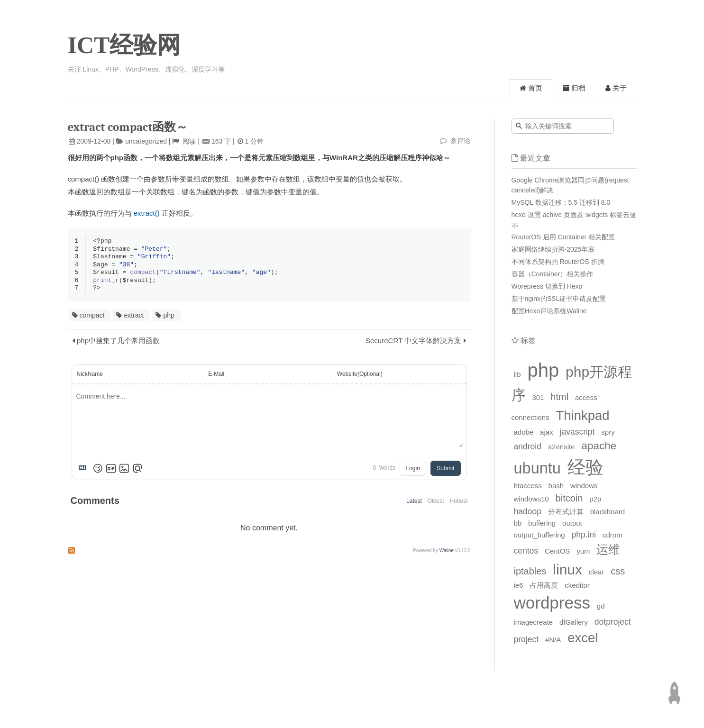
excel (583, 638)
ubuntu (537, 468)
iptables (530, 571)
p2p (595, 499)
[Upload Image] (124, 472)
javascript (577, 432)
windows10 (531, 499)
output (572, 523)
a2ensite (562, 447)
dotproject (613, 622)
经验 (585, 467)
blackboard (608, 512)
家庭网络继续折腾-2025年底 (553, 249)
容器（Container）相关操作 (553, 274)
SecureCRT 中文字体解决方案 (413, 344)
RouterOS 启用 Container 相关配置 (563, 237)
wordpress (552, 603)
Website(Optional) (360, 377)
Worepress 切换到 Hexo (547, 286)
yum (583, 551)
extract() (147, 213)
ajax (547, 432)
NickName (90, 377)
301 (538, 397)
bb (518, 523)
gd (601, 606)
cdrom (613, 535)
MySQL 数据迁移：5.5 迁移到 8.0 (561, 202)
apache (599, 446)
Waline (447, 554)
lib (517, 374)
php (169, 318)
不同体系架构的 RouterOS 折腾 (558, 262)
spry (608, 432)
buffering (542, 523)
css (618, 571)
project (526, 639)
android (528, 446)
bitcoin (569, 498)
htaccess (528, 486)
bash (556, 486)
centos (526, 551)
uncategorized (146, 141)
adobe (524, 432)
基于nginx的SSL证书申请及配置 (559, 299)
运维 (608, 549)
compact (92, 318)
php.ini (584, 535)
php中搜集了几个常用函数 (118, 344)
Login (413, 472)
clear (597, 572)
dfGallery (574, 622)
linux (567, 569)
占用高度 (544, 585)
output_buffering (539, 535)
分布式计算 (566, 512)
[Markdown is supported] (84, 472)
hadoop (528, 511)
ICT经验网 (124, 45)
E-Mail (216, 377)
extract (134, 318)
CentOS (557, 551)
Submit (445, 472)
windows (584, 486)
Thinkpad (582, 415)
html (559, 397)
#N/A (553, 640)
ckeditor (577, 585)
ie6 (519, 585)
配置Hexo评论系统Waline (549, 311)
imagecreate (534, 622)
